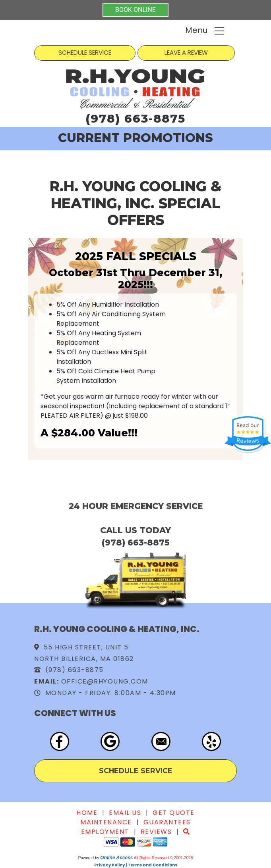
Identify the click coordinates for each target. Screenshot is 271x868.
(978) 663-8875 (135, 118)
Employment (105, 832)
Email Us (125, 813)
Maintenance (106, 822)
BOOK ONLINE (135, 10)
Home (87, 813)
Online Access (116, 858)
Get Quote (174, 813)
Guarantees (167, 822)
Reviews (156, 832)
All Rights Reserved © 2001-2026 (164, 858)
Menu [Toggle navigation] (205, 31)
